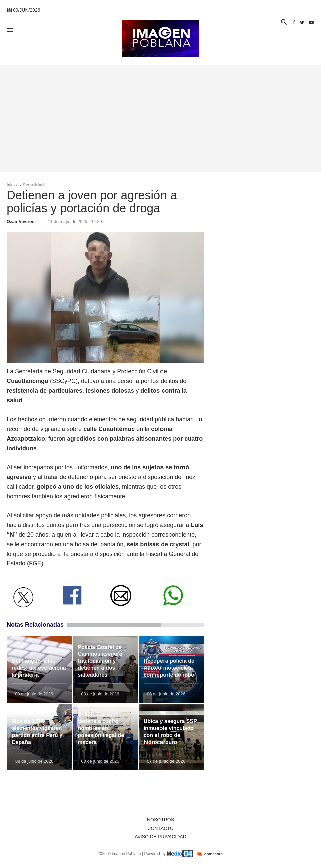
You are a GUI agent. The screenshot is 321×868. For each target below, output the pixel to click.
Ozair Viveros (21, 221)
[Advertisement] (160, 118)
